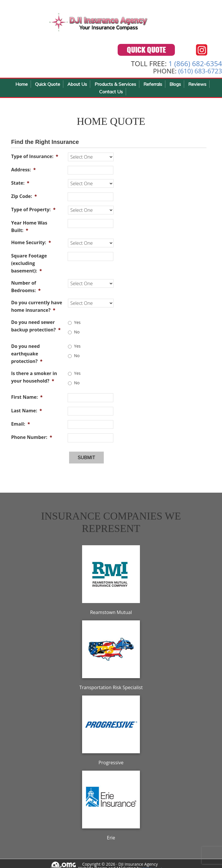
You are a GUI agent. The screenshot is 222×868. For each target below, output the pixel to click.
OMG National (156, 863)
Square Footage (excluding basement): (29, 266)
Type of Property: (33, 212)
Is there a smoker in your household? (34, 380)
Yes (77, 325)
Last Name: (26, 413)
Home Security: (31, 245)
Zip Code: (24, 199)
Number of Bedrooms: (26, 290)
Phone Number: (32, 440)
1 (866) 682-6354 (195, 66)
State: (20, 186)
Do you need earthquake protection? (27, 356)
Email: (20, 427)
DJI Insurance (101, 23)
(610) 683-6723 (200, 74)
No (77, 334)
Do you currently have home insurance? (37, 309)
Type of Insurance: (35, 159)
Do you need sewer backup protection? (36, 329)
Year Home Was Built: (29, 229)
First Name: (27, 400)
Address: (23, 172)
